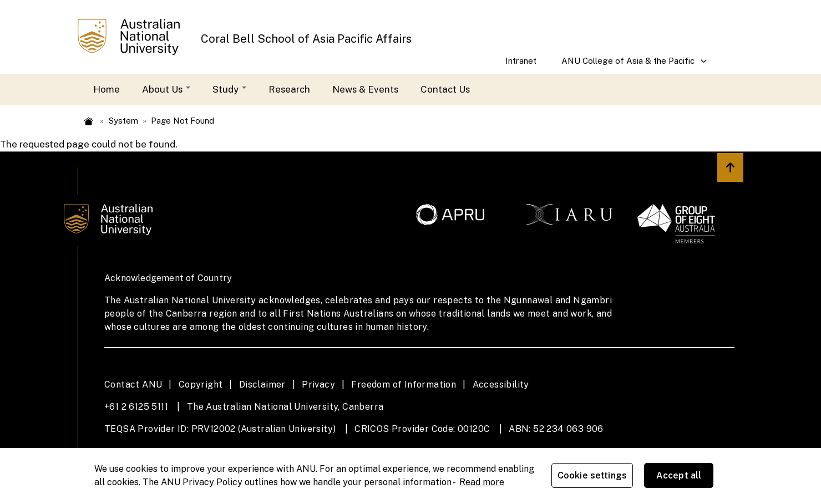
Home (107, 89)
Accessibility (501, 385)
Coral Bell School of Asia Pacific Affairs (306, 39)
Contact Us (445, 89)
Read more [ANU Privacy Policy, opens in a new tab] (482, 482)
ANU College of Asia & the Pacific (629, 65)
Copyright (201, 385)
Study (229, 89)
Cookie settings (593, 476)
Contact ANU (133, 385)
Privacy (318, 385)
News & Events (365, 89)
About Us (166, 89)
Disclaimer (262, 385)
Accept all (680, 476)
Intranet (521, 61)
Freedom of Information (404, 385)
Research (289, 89)
